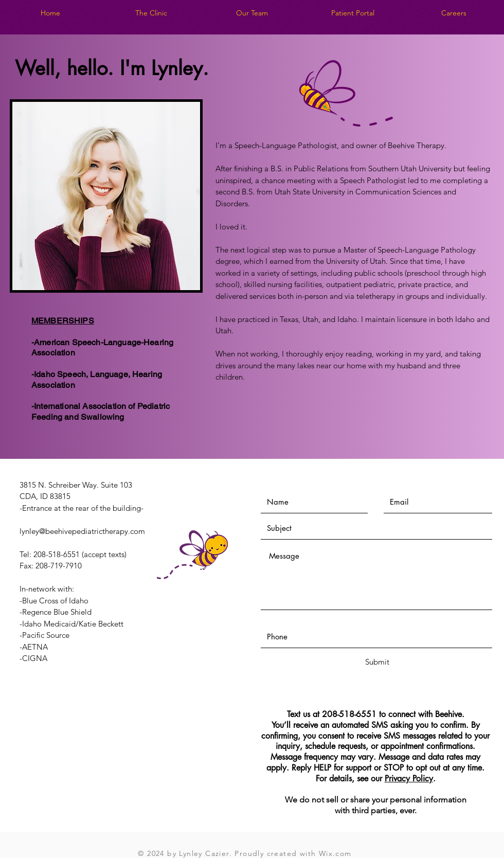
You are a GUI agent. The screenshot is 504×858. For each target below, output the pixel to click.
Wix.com (335, 853)
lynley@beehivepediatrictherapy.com (82, 531)
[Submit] (377, 662)
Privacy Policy (409, 779)
